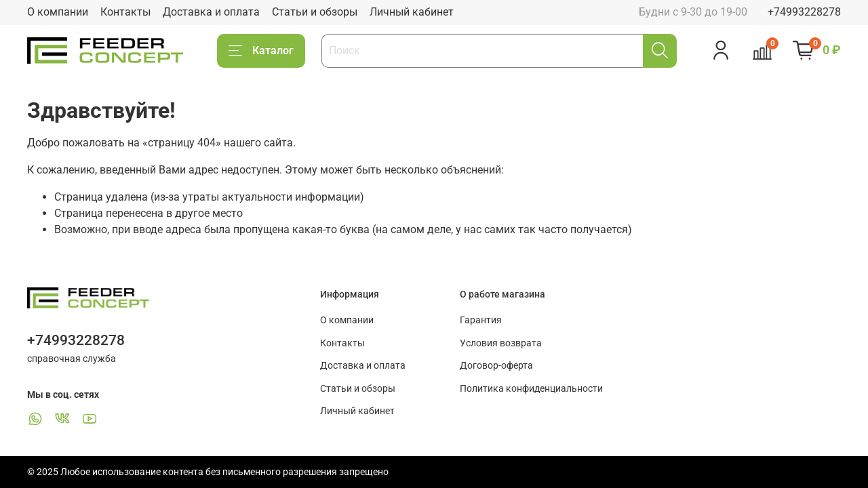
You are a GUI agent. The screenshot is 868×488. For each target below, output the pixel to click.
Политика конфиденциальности (531, 389)
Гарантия (481, 320)
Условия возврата (501, 343)
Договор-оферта (496, 366)
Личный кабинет (412, 12)
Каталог (261, 51)
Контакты (125, 12)
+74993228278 (804, 12)
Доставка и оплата (211, 12)
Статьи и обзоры (315, 12)
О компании (58, 12)
